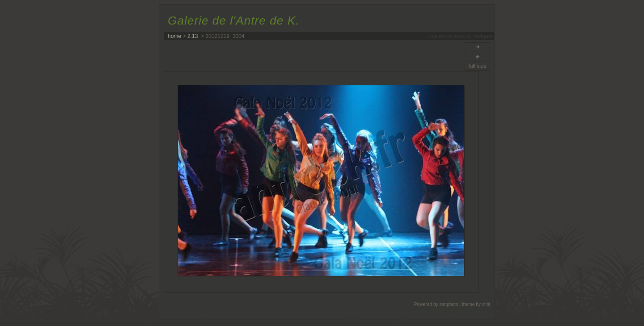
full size (477, 66)
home (174, 36)
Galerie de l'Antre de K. (233, 21)
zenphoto (449, 304)
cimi (486, 304)
